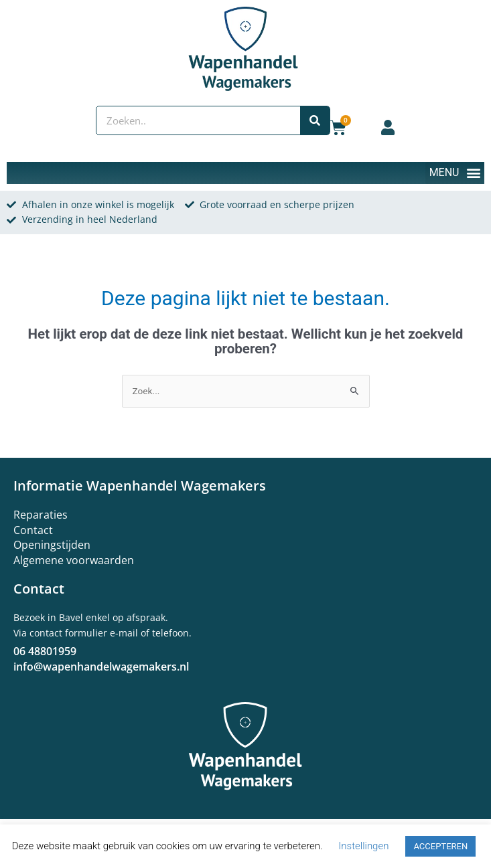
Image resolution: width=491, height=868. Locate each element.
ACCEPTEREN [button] (440, 846)
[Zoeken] (315, 120)
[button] (455, 173)
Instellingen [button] (363, 846)
